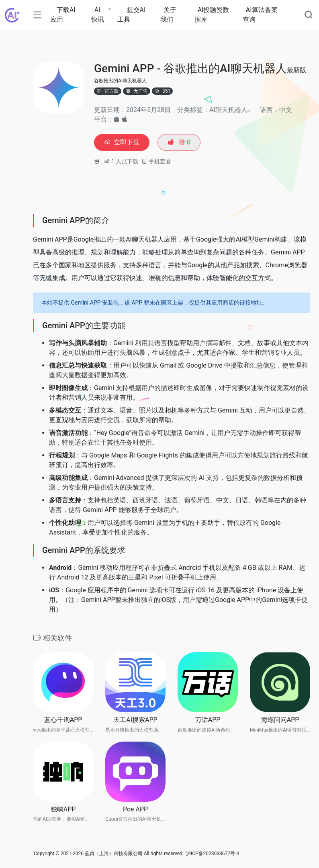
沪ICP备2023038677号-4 (213, 855)
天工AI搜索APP (135, 721)
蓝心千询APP (63, 721)
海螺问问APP (280, 721)
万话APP (208, 721)
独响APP (63, 810)
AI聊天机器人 (228, 110)
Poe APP (135, 810)
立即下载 (124, 143)
